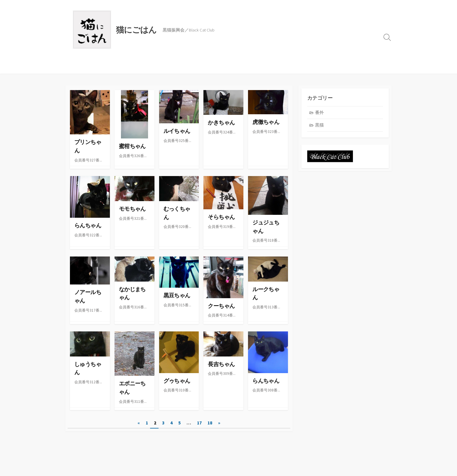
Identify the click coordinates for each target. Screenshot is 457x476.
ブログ (75, 66)
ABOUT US (168, 66)
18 (210, 424)
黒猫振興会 (140, 66)
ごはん (95, 66)
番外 (319, 113)
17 (199, 424)
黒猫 (319, 125)
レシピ (116, 66)
